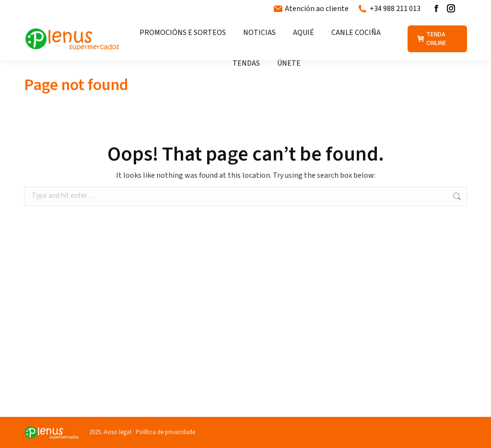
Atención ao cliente (311, 9)
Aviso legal (117, 432)
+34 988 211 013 (389, 9)
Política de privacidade (165, 432)
